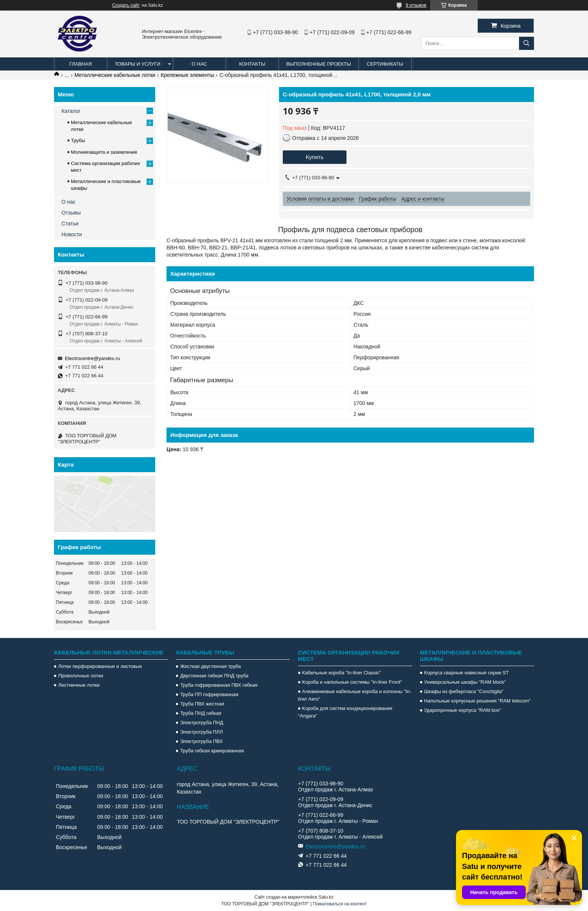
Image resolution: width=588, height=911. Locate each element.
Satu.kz (326, 897)
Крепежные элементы (187, 75)
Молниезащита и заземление (104, 152)
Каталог (71, 111)
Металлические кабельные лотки (115, 75)
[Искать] (526, 43)
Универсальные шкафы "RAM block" (465, 682)
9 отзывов (416, 5)
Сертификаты (385, 64)
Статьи (70, 224)
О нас (199, 64)
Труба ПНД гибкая (201, 713)
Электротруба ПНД (202, 723)
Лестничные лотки (79, 685)
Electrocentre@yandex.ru (92, 358)
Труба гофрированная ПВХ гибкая (219, 685)
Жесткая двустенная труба (210, 666)
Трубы (78, 140)
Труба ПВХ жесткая (202, 704)
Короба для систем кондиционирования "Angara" (345, 712)
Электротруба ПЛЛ (201, 732)
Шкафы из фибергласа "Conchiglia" (464, 691)
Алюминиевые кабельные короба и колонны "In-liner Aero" (355, 695)
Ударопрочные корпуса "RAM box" (463, 710)
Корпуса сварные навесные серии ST (466, 673)
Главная (81, 64)
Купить (314, 157)
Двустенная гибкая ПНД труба (214, 676)
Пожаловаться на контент (340, 904)
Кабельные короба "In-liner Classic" (342, 673)
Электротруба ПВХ (201, 741)
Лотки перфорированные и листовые (100, 666)
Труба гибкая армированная (212, 751)
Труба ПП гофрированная (209, 694)
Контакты (252, 64)
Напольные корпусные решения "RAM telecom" (477, 701)
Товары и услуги (138, 64)
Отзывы (71, 213)
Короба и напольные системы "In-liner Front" (352, 682)
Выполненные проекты (319, 64)
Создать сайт (126, 5)
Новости (72, 234)
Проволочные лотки (81, 676)
